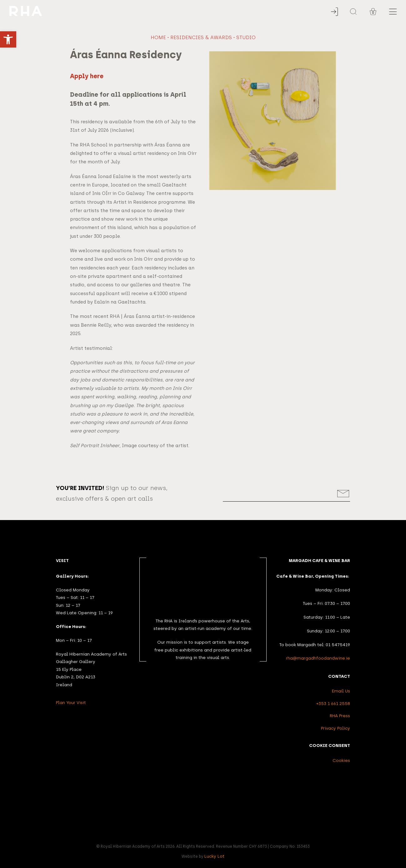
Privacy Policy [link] (336, 728)
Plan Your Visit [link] (71, 702)
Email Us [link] (341, 691)
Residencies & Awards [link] (201, 37)
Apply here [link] (87, 76)
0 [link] (373, 13)
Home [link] (158, 37)
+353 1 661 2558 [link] (333, 703)
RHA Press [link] (340, 716)
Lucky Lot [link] (214, 856)
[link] (8, 39)
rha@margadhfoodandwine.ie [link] (318, 658)
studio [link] (246, 37)
